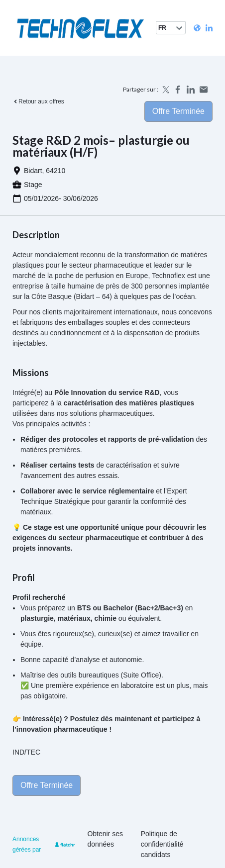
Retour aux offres (38, 101)
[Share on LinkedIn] (191, 90)
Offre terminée (178, 111)
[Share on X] (165, 90)
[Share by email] (204, 90)
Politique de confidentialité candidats (162, 844)
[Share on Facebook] (178, 90)
